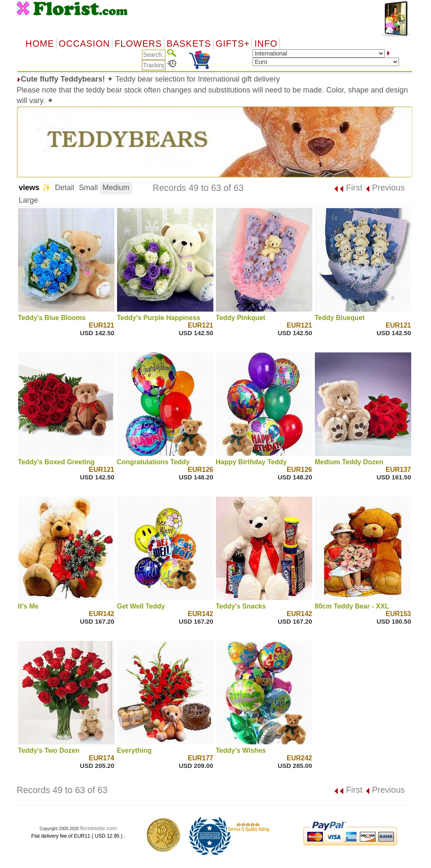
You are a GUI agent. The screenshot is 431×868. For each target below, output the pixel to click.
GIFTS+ (233, 44)
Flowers (138, 44)
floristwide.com (98, 828)
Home (40, 44)
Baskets (189, 44)
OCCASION (85, 44)
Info (266, 44)
